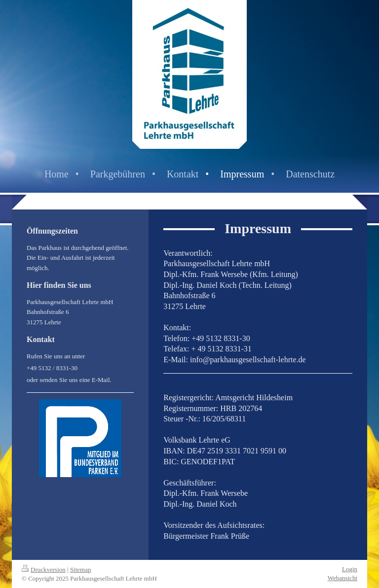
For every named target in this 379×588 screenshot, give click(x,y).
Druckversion (44, 570)
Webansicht (342, 578)
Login (350, 569)
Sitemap (81, 570)
